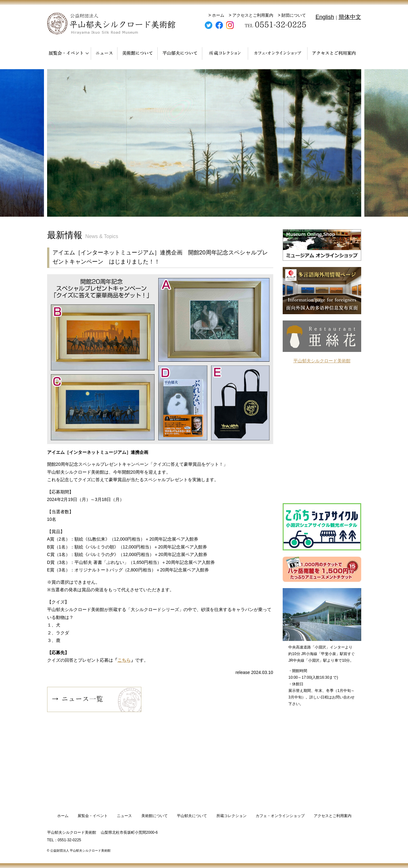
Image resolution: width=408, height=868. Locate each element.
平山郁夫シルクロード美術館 (322, 361)
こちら (124, 660)
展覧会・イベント (93, 816)
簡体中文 (350, 17)
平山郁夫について (192, 816)
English (325, 17)
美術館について (155, 816)
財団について (294, 15)
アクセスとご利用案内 (253, 15)
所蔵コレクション (231, 816)
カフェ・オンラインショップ (280, 816)
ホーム (218, 15)
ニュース (124, 816)
